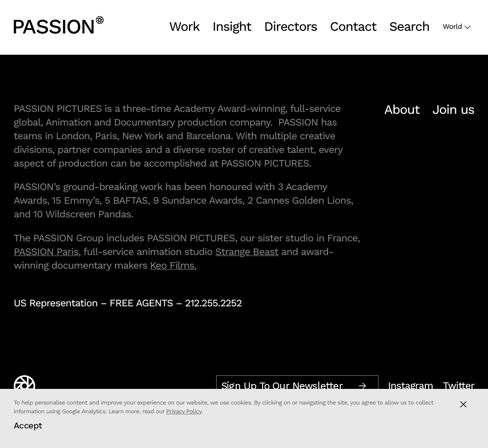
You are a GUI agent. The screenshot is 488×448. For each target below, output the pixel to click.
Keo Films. (173, 265)
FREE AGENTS (141, 303)
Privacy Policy (184, 411)
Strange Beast (247, 252)
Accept (28, 425)
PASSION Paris (46, 252)
